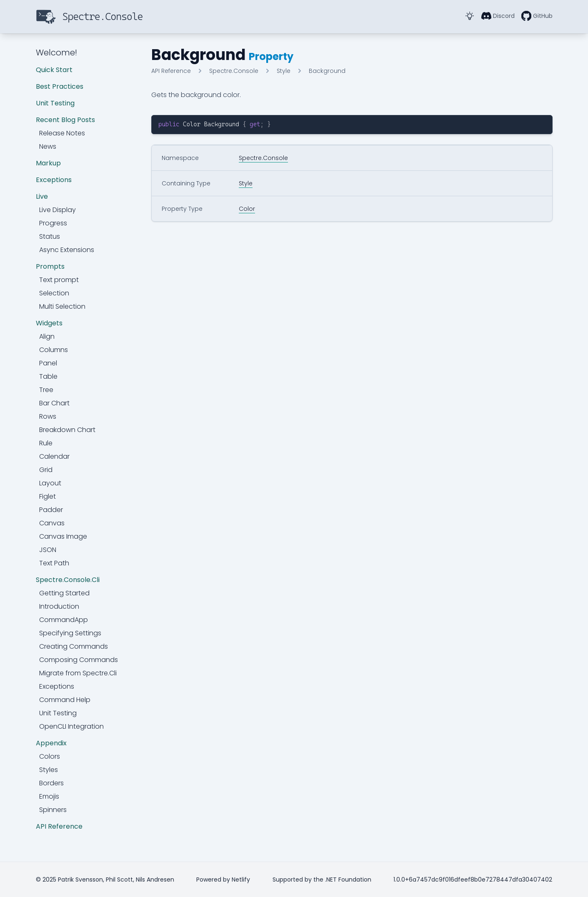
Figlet (48, 496)
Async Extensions (67, 250)
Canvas (52, 523)
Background (327, 71)
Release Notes (62, 133)
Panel (48, 363)
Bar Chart (54, 403)
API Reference (59, 826)
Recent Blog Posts (65, 120)
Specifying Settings (70, 633)
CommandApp (64, 620)
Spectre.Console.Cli (68, 580)
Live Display (58, 210)
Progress (53, 223)
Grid (46, 470)
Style (284, 71)
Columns (54, 350)
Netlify (241, 880)
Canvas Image (63, 536)
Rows (48, 416)
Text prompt (59, 280)
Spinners (53, 810)
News (48, 146)
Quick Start (54, 70)
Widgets (49, 323)
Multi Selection (62, 306)
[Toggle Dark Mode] (470, 16)
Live (42, 196)
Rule (46, 443)
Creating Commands (74, 646)
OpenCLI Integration (71, 726)
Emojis (49, 796)
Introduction (59, 606)
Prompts (50, 266)
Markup (48, 163)
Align (47, 336)
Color (247, 209)
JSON (48, 550)
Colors (50, 756)
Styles (49, 770)
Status (50, 236)
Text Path (54, 563)
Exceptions (54, 180)
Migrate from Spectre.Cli (78, 673)
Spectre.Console (234, 71)
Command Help (65, 700)
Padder (51, 510)
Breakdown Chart (67, 430)
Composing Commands (79, 660)
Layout (50, 483)
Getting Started (64, 593)
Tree (46, 390)
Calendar (54, 456)
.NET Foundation (348, 880)
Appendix (51, 743)
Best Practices (60, 86)
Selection (54, 293)
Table (48, 376)
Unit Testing (55, 103)
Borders (51, 783)
